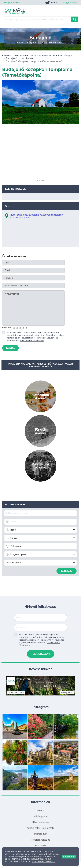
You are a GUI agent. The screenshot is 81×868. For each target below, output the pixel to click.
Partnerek (40, 846)
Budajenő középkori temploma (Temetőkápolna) (37, 72)
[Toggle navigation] (75, 11)
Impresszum (40, 834)
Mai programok (12, 3)
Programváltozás (40, 840)
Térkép (52, 3)
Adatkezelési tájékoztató (40, 828)
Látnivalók (27, 58)
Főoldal (7, 56)
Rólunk (40, 811)
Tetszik (16, 692)
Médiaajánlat (41, 816)
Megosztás (67, 692)
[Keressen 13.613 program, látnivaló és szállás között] (37, 19)
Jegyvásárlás (70, 3)
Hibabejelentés (40, 822)
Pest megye (65, 56)
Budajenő (11, 58)
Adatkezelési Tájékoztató (32, 341)
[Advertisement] (41, 161)
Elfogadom (69, 856)
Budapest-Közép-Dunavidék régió (35, 56)
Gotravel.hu (23, 679)
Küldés (10, 348)
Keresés (67, 571)
